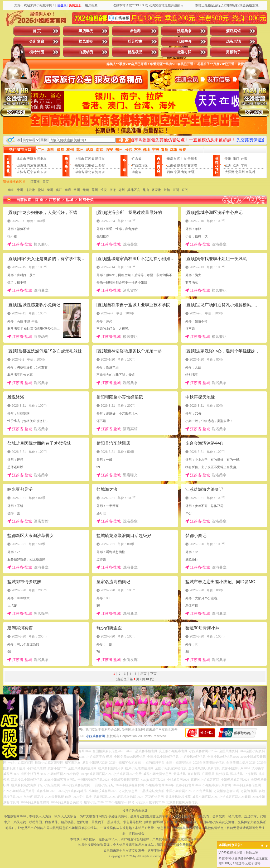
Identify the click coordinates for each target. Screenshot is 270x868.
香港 (228, 159)
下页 (153, 674)
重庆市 (172, 159)
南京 (11, 190)
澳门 (236, 159)
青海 (184, 172)
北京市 (21, 159)
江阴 (176, 190)
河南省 (100, 172)
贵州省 (192, 159)
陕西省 (182, 165)
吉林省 (21, 172)
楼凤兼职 (86, 42)
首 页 (37, 31)
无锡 (86, 190)
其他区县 (134, 190)
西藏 (170, 172)
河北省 (42, 159)
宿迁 (113, 190)
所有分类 (86, 200)
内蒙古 (32, 165)
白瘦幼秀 (86, 52)
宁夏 (177, 172)
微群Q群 (184, 52)
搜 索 (124, 140)
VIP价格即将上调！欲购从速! (239, 853)
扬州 (122, 190)
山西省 (21, 165)
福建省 (79, 165)
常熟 (167, 190)
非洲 (244, 165)
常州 (77, 190)
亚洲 (228, 165)
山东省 (42, 172)
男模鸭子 (233, 52)
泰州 (50, 190)
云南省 (172, 165)
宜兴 (185, 190)
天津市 (32, 159)
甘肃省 (192, 165)
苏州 (95, 190)
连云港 (30, 190)
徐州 (20, 190)
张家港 (156, 190)
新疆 (191, 172)
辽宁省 (32, 172)
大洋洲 (230, 172)
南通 (68, 190)
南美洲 (250, 172)
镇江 (59, 190)
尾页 (143, 674)
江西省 (100, 165)
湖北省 (90, 172)
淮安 (104, 190)
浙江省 (100, 159)
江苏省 (90, 159)
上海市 (79, 159)
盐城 (41, 190)
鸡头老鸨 (233, 42)
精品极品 (135, 52)
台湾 (244, 159)
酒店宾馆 (233, 31)
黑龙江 (42, 165)
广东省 (137, 159)
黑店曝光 (86, 31)
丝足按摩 (135, 42)
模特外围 (37, 52)
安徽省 (90, 165)
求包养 (135, 31)
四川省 (182, 159)
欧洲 (236, 165)
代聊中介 (184, 42)
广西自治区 (140, 165)
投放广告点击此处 (135, 811)
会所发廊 (37, 42)
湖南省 (79, 172)
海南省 (137, 172)
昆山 (146, 190)
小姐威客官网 (95, 736)
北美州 (240, 172)
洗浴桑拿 (184, 31)
